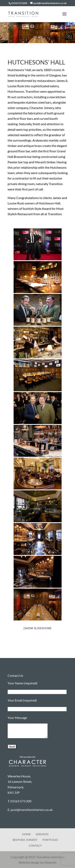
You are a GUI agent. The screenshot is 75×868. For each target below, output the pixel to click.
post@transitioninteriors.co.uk (32, 810)
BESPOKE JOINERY (25, 840)
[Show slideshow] (37, 628)
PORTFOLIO (50, 840)
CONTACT (35, 846)
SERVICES (42, 834)
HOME (26, 834)
